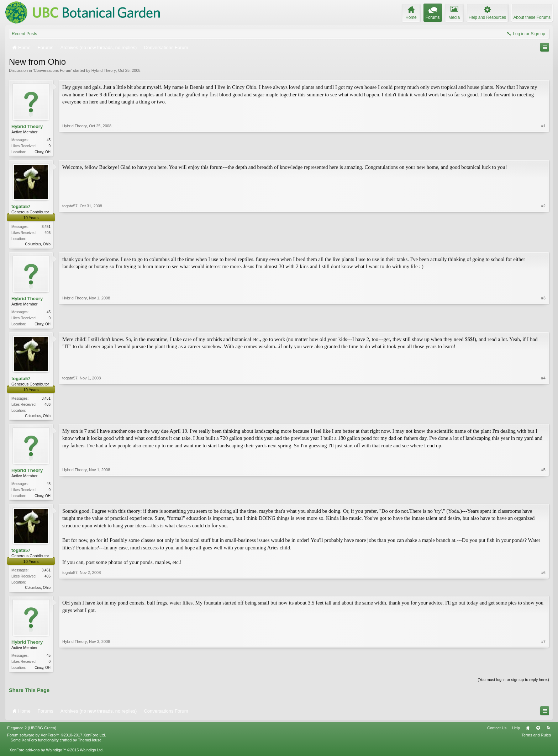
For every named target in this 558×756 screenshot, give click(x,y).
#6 (543, 590)
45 (49, 140)
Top (538, 733)
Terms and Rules (536, 740)
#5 (543, 498)
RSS (548, 733)
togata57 (21, 207)
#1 (543, 151)
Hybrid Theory (104, 70)
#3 (543, 324)
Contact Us (497, 733)
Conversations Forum (52, 70)
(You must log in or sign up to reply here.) (513, 685)
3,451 (46, 227)
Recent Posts (24, 34)
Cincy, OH (43, 152)
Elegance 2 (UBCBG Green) (32, 733)
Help (516, 733)
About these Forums (532, 17)
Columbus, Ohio (38, 245)
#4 (543, 417)
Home (528, 733)
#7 (543, 671)
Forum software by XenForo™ (57, 740)
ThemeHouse (90, 745)
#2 (543, 244)
